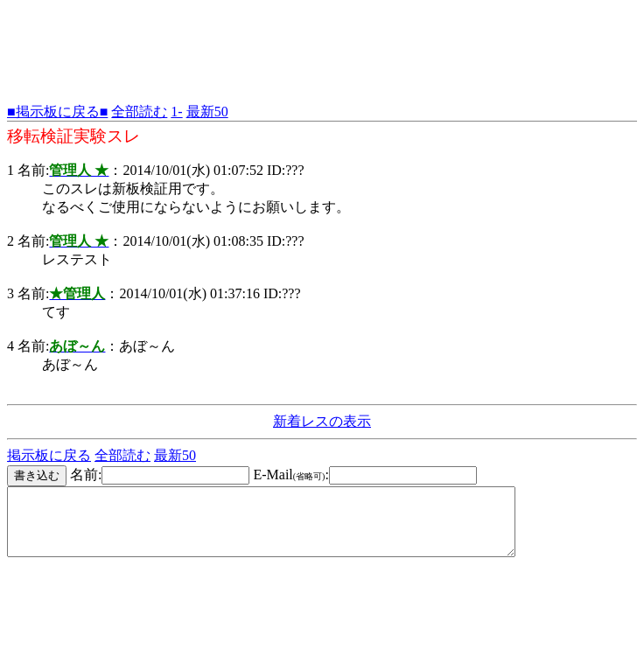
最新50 (207, 112)
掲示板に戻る (49, 455)
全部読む (139, 112)
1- (176, 112)
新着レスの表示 (322, 421)
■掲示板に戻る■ (57, 112)
